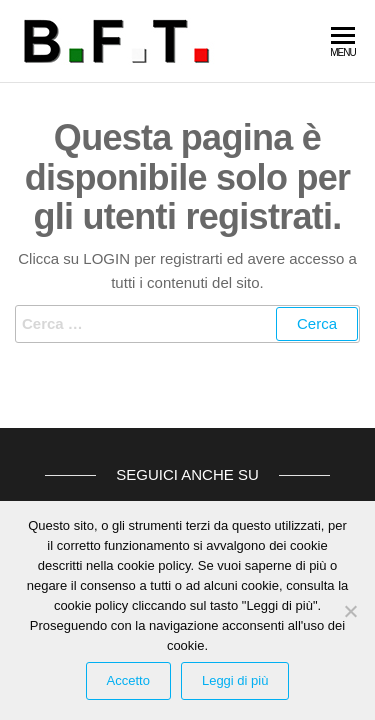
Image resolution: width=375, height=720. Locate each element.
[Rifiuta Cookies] (350, 611)
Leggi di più (235, 680)
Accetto (128, 680)
